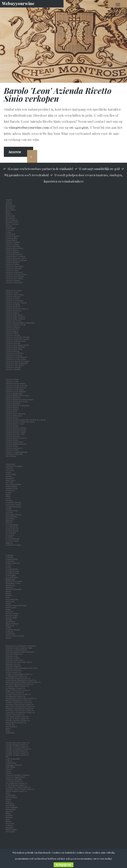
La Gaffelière (11, 533)
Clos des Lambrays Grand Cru (18, 720)
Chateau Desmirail (13, 311)
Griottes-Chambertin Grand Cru (19, 702)
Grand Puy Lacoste (14, 504)
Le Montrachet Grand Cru (16, 676)
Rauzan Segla (12, 617)
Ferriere (9, 492)
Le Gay (9, 565)
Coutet (9, 472)
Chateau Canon (12, 270)
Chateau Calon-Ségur (15, 266)
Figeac (8, 494)
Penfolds (9, 815)
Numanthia (11, 809)
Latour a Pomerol (13, 563)
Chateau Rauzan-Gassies (16, 432)
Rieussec (9, 620)
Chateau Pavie (12, 412)
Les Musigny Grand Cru (15, 688)
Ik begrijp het (64, 865)
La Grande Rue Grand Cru (16, 783)
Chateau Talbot (12, 450)
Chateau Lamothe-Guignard (17, 775)
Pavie (8, 597)
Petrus (9, 603)
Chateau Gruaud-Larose (16, 341)
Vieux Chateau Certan (15, 636)
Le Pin (9, 567)
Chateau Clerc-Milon (14, 278)
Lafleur (9, 761)
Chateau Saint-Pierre (14, 442)
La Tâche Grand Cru (14, 781)
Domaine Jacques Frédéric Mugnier (20, 652)
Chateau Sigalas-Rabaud (16, 444)
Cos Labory (11, 470)
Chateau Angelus (13, 242)
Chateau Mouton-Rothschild (17, 406)
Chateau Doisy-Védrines (15, 319)
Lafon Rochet (11, 763)
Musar (9, 813)
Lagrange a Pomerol (14, 765)
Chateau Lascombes (14, 779)
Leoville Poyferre (12, 573)
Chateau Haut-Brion (14, 349)
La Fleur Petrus (12, 531)
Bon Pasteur (11, 218)
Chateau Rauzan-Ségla (15, 434)
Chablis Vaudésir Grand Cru (17, 755)
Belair (8, 212)
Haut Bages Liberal (14, 515)
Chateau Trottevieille (14, 454)
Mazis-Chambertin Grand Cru (18, 700)
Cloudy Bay (10, 724)
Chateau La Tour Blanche (16, 357)
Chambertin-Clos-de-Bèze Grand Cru (21, 698)
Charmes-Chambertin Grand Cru (20, 704)
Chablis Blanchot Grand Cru (17, 743)
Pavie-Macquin (12, 599)
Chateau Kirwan (13, 351)
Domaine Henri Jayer (14, 654)
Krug (8, 731)
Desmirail (10, 478)
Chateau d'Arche (13, 299)
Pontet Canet (11, 607)
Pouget (9, 609)
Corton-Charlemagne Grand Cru (19, 674)
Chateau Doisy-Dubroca (15, 317)
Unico (8, 801)
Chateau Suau (12, 446)
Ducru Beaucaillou (13, 484)
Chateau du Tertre (13, 321)
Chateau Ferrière (13, 329)
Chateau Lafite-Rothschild (17, 363)
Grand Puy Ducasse (14, 502)
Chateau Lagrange (13, 367)
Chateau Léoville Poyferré (16, 387)
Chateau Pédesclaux (14, 416)
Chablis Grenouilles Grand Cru (19, 749)
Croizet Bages (11, 474)
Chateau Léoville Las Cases (16, 385)
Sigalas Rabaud (12, 624)
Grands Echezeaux (14, 506)
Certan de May (12, 238)
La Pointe (10, 537)
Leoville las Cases (13, 571)
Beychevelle (11, 216)
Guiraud (10, 513)
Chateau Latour (12, 379)
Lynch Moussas (12, 577)
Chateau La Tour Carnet (16, 359)
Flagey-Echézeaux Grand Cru (18, 690)
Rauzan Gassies (12, 615)
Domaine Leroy (12, 656)
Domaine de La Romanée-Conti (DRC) (21, 646)
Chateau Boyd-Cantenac (16, 256)
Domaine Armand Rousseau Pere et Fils (22, 668)
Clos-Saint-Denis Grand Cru (17, 716)
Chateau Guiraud (13, 343)
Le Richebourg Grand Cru (16, 785)
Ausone (9, 202)
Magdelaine (10, 579)
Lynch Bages (11, 575)
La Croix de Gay (13, 527)
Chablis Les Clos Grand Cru (17, 747)
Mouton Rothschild (14, 589)
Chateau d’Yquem (13, 297)
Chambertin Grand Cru (15, 696)
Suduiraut (10, 626)
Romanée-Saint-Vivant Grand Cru (20, 789)
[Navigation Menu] (118, 4)
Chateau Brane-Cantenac (16, 260)
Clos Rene (10, 468)
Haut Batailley (12, 517)
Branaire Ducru (13, 222)
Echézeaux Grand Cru (15, 692)
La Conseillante (12, 525)
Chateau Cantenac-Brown (16, 274)
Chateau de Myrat (13, 307)
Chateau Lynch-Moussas (16, 391)
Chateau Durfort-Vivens (15, 325)
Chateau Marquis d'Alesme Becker (20, 399)
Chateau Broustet (13, 262)
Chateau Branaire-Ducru (16, 258)
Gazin (9, 498)
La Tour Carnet (12, 541)
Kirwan (9, 523)
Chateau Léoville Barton (15, 383)
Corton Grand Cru (13, 672)
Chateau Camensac (14, 268)
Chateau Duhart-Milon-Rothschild (20, 323)
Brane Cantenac (13, 224)
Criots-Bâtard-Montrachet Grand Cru (21, 680)
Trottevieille (11, 634)
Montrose (10, 587)
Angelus (9, 200)
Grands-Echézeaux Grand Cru (18, 694)
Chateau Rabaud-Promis (16, 430)
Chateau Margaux (14, 397)
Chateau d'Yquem (13, 327)
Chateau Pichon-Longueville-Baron (20, 422)
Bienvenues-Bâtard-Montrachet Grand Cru (23, 682)
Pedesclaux (11, 601)
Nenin (8, 593)
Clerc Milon (11, 767)
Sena (8, 819)
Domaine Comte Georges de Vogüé (19, 648)
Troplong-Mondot (13, 630)
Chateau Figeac (12, 331)
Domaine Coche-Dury (15, 660)
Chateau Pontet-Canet (15, 424)
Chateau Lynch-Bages (15, 389)
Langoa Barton (12, 559)
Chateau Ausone (12, 244)
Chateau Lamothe (13, 369)
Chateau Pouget (12, 426)
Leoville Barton (12, 569)
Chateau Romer (12, 440)
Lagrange (10, 555)
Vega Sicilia (11, 805)
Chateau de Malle (13, 305)
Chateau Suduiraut (14, 448)
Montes (8, 821)
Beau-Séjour (11, 210)
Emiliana (10, 827)
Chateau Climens (13, 280)
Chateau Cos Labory (14, 290)
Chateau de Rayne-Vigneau (17, 309)
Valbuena (10, 803)
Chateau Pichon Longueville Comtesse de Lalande (26, 420)
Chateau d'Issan (12, 313)
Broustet (9, 226)
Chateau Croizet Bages (15, 295)
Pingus (8, 799)
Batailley (10, 204)
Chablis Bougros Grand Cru (17, 745)
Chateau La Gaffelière (15, 353)
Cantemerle (11, 234)
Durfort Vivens (12, 488)
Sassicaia (10, 543)
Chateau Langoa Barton (15, 777)
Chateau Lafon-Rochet (15, 365)
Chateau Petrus (12, 418)
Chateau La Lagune (14, 355)
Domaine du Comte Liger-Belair (19, 662)
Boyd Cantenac (12, 220)
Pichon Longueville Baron (16, 605)
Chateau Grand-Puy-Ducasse (18, 337)
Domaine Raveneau (14, 670)
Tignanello (10, 733)
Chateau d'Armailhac (15, 301)
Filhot (8, 496)
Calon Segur (11, 228)
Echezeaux (11, 490)
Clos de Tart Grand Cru (15, 714)
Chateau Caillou (12, 264)
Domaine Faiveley (13, 664)
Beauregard (11, 206)
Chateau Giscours (13, 335)
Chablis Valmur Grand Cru (17, 753)
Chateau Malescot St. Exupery (18, 395)
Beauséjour (10, 208)
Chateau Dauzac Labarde (16, 303)
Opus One (10, 811)
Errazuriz (10, 823)
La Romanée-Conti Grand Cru (18, 787)
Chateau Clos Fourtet (14, 282)
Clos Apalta (10, 831)
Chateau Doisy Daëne (14, 315)
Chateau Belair (12, 250)
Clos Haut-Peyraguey (14, 466)
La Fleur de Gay (13, 529)
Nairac (9, 591)
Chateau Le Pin (12, 381)
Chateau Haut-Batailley (16, 347)
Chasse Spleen (11, 240)
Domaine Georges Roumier (16, 650)
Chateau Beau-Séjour (14, 248)
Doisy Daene (11, 480)
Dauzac (9, 476)
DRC (7, 757)
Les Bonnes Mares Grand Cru (17, 686)
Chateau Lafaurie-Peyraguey (18, 361)
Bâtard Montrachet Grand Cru (18, 678)
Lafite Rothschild (13, 759)
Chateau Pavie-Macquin (16, 414)
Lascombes (10, 561)
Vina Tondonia (12, 807)
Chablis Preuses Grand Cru (17, 751)
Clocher (9, 773)
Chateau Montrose (13, 404)
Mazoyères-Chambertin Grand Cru (20, 706)
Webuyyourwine (18, 3)
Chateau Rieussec (13, 436)
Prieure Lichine (13, 613)
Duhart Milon (12, 486)
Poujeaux (10, 611)
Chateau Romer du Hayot (16, 438)
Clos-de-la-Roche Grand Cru (17, 718)
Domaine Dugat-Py (14, 666)
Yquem (8, 638)
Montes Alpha (11, 829)
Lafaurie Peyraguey (14, 545)
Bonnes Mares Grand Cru (16, 722)
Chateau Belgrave (13, 252)
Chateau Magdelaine (14, 393)
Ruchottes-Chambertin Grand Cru (20, 710)
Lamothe (10, 557)
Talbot (9, 628)
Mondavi (10, 817)
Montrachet (11, 585)
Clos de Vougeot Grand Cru (16, 791)
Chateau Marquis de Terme (17, 402)
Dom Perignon (11, 726)
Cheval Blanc (11, 456)
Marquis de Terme (14, 583)
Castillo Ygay (11, 795)
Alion (8, 793)
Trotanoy (10, 632)
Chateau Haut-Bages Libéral (17, 345)
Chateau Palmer (12, 410)
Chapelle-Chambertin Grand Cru (20, 708)
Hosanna (10, 521)
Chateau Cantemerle (14, 272)
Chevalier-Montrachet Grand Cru (19, 684)
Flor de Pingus (12, 797)
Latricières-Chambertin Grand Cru (20, 712)
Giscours (9, 500)
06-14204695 (79, 127)
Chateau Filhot (12, 333)
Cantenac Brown (13, 236)
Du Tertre (10, 482)
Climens (10, 769)
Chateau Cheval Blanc (15, 276)
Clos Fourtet (10, 464)
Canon (8, 232)
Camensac (10, 230)
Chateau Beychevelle (14, 254)
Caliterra (9, 825)
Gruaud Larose (12, 511)
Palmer (9, 595)
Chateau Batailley (13, 246)
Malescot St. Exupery (14, 581)
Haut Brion (11, 519)
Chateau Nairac (12, 408)
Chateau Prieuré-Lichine (16, 428)
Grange (9, 508)
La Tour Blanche (13, 539)
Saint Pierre (11, 622)
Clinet (9, 771)
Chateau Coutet (12, 292)
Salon (8, 729)
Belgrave (9, 214)
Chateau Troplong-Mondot (17, 452)
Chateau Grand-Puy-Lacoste (17, 339)
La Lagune (11, 535)
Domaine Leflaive (13, 658)
